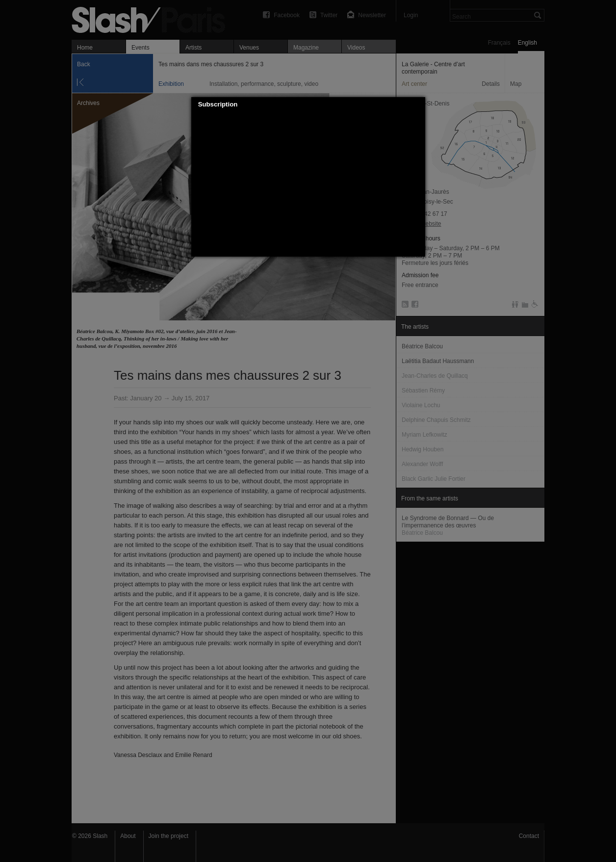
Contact (529, 836)
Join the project (168, 836)
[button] (418, 104)
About (128, 836)
